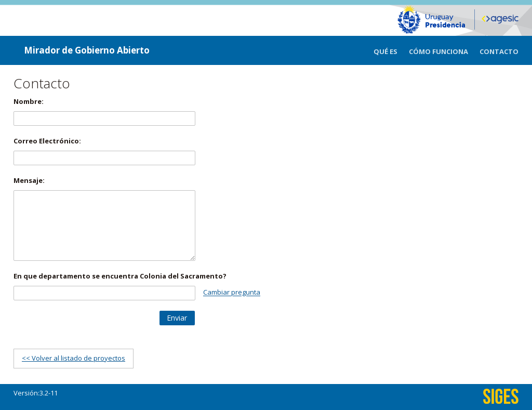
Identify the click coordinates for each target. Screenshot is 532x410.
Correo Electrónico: (47, 141)
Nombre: (29, 101)
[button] (177, 318)
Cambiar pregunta (232, 293)
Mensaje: (29, 180)
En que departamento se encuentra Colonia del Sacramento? (120, 276)
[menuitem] (391, 50)
